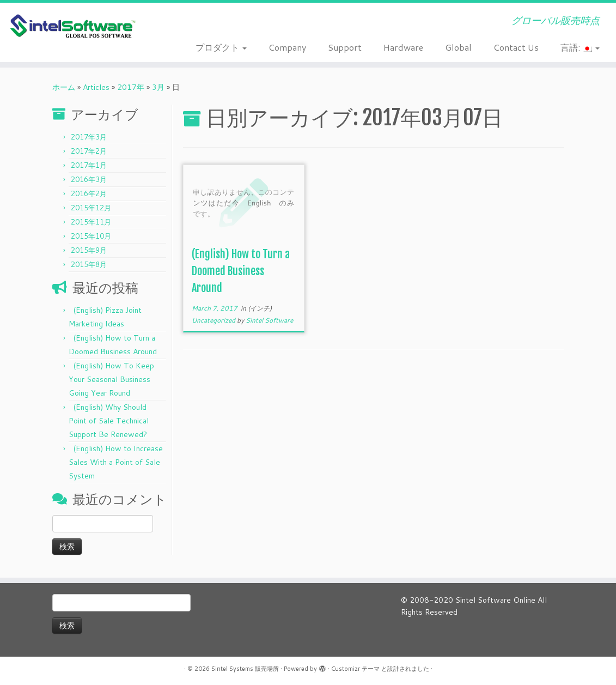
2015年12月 (91, 208)
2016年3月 (89, 179)
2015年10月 (91, 236)
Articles (96, 87)
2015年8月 (89, 264)
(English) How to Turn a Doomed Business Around (241, 271)
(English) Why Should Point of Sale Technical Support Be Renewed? (109, 421)
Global (458, 47)
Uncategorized (214, 320)
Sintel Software (269, 320)
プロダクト (221, 47)
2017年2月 (89, 151)
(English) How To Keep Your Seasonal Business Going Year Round (111, 379)
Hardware (403, 47)
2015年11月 (91, 222)
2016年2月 (89, 193)
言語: (580, 47)
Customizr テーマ (355, 669)
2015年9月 (89, 250)
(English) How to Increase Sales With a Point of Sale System (116, 462)
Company (287, 47)
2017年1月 (89, 165)
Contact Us (516, 47)
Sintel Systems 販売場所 (245, 669)
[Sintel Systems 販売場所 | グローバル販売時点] (72, 27)
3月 (158, 87)
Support (345, 47)
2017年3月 (89, 137)
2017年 (131, 87)
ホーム (64, 87)
